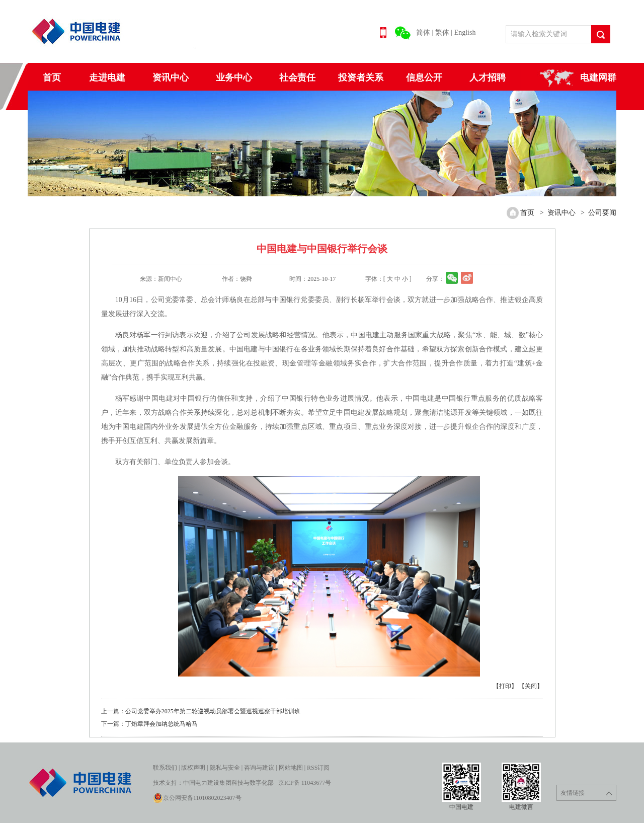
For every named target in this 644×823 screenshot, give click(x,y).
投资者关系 (361, 78)
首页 (52, 78)
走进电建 (107, 78)
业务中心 (234, 78)
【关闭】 (531, 686)
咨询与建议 (259, 768)
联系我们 (165, 768)
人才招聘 (488, 78)
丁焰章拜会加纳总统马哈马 (162, 724)
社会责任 (297, 78)
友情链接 (586, 793)
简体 (423, 32)
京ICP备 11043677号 (305, 783)
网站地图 (291, 768)
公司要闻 (602, 213)
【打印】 (505, 686)
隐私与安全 (225, 768)
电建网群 (598, 78)
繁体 (442, 32)
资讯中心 (171, 78)
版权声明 (193, 768)
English (465, 32)
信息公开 (424, 78)
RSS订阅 (318, 768)
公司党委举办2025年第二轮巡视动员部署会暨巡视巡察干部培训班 (213, 711)
